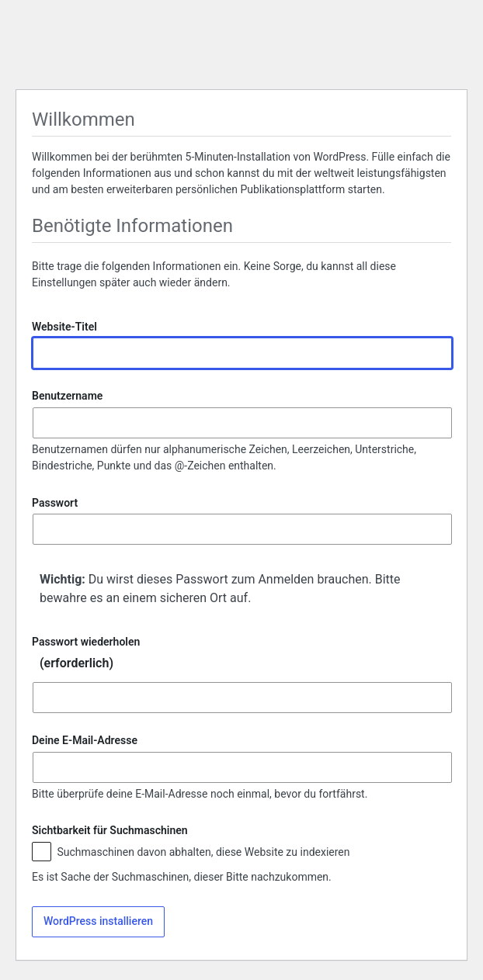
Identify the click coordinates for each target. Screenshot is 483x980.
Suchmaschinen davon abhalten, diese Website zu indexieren (191, 853)
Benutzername (67, 396)
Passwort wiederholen (241, 657)
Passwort (55, 503)
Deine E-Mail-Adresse (85, 741)
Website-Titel (64, 327)
